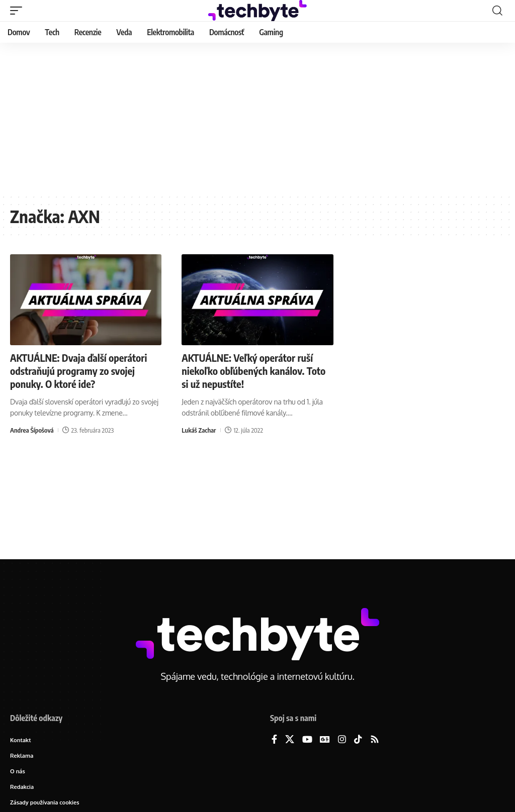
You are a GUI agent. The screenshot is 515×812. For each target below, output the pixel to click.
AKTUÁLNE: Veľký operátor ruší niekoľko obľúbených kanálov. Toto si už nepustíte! (253, 371)
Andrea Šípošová (32, 430)
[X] (290, 740)
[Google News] (325, 740)
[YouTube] (307, 740)
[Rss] (375, 740)
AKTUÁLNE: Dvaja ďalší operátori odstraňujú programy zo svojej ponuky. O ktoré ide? (78, 371)
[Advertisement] (257, 118)
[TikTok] (358, 740)
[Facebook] (274, 740)
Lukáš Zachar (199, 430)
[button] (19, 11)
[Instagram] (342, 740)
